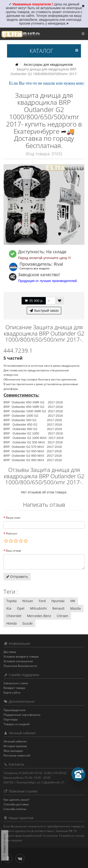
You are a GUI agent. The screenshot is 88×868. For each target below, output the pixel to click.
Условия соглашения (18, 661)
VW (73, 601)
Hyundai (58, 601)
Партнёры (11, 719)
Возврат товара (14, 688)
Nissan (28, 601)
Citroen (63, 616)
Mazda (75, 608)
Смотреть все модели (34, 268)
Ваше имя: (13, 518)
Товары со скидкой (17, 724)
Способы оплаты (15, 809)
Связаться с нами (16, 683)
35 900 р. (34, 301)
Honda (11, 623)
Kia (9, 608)
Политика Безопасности (20, 666)
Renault (58, 608)
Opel (21, 608)
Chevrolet (14, 616)
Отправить (17, 577)
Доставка (10, 652)
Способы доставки (16, 804)
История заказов (15, 746)
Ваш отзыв (13, 551)
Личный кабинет (15, 741)
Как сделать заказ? (16, 800)
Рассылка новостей (17, 755)
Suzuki (27, 623)
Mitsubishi (38, 608)
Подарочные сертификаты (22, 715)
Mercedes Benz (39, 616)
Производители (15, 710)
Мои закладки (13, 751)
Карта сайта (12, 693)
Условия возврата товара (21, 656)
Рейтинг (12, 533)
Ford (42, 601)
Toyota (11, 601)
